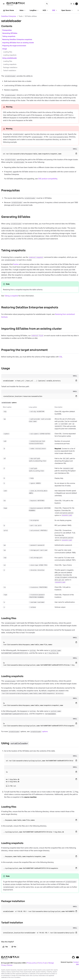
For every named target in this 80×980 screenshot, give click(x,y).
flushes (16, 264)
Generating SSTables (10, 33)
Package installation (10, 68)
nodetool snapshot (36, 257)
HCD (45, 10)
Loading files (8, 52)
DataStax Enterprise (9, 16)
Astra (23, 10)
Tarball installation (10, 71)
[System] (77, 4)
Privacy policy (32, 963)
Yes (5, 947)
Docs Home (8, 10)
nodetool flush (37, 336)
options (39, 731)
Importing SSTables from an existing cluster (18, 43)
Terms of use (42, 963)
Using (15, 743)
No (14, 947)
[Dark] (74, 4)
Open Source (67, 10)
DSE (55, 10)
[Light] (71, 4)
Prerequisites (7, 30)
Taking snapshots (9, 36)
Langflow (34, 10)
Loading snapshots (10, 55)
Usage (5, 49)
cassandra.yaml (67, 515)
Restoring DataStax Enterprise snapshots (17, 40)
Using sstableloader (10, 58)
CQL (61, 357)
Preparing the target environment (14, 46)
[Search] (47, 4)
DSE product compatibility (48, 179)
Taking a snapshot (11, 296)
